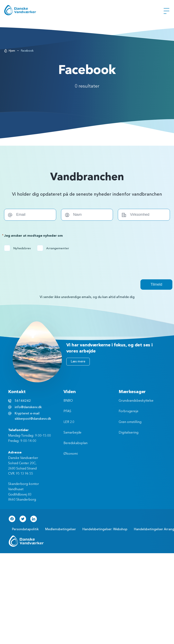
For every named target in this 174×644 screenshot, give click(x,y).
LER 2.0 (69, 422)
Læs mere (78, 361)
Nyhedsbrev (19, 248)
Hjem (12, 51)
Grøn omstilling (130, 422)
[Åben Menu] (166, 11)
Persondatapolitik (25, 529)
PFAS (67, 411)
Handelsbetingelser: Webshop (105, 529)
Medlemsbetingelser (61, 529)
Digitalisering (129, 433)
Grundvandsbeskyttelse (136, 401)
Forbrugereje (129, 411)
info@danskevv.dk (28, 407)
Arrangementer (54, 248)
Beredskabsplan (76, 443)
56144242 (23, 401)
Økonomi (71, 454)
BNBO (68, 401)
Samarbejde (72, 433)
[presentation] (35, 263)
